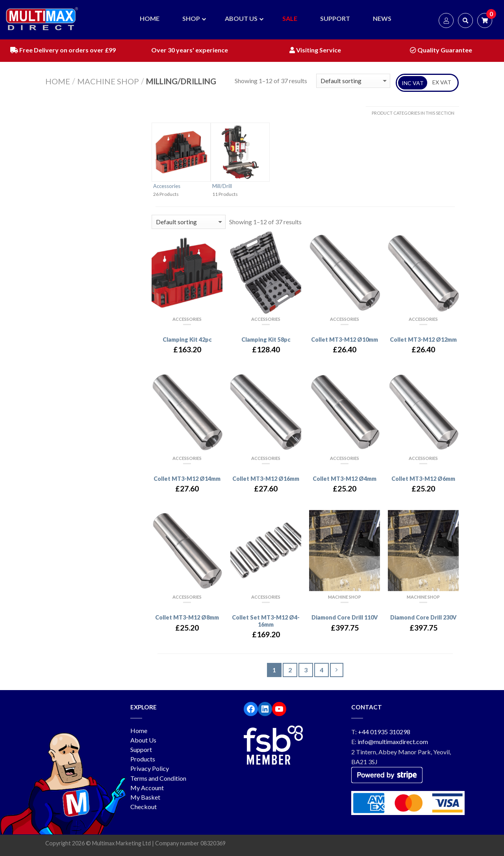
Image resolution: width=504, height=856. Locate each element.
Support (141, 749)
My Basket (145, 797)
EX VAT (442, 82)
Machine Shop (108, 81)
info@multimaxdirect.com (393, 742)
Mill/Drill (222, 186)
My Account (147, 788)
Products (143, 759)
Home (58, 81)
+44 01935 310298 (384, 732)
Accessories (167, 186)
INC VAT (413, 83)
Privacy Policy (150, 768)
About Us (143, 740)
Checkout (144, 807)
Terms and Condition (158, 778)
